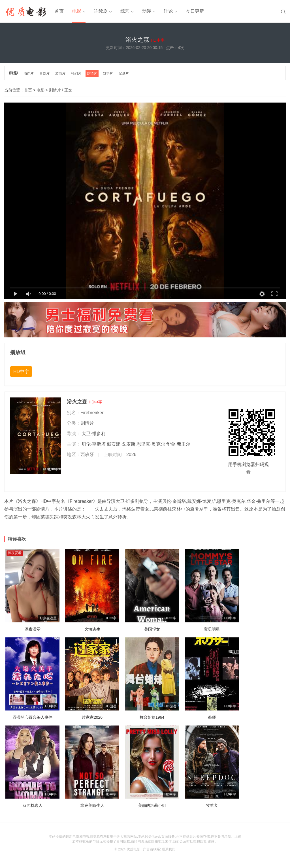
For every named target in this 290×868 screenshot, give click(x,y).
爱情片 (60, 73)
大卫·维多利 (93, 434)
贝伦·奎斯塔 (93, 444)
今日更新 (195, 11)
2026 (131, 455)
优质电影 (133, 849)
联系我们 (169, 849)
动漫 (147, 11)
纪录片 (124, 73)
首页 (59, 11)
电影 (77, 11)
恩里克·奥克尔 (151, 444)
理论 (169, 11)
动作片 (29, 73)
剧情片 (92, 73)
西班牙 (87, 455)
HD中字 (21, 372)
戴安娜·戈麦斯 (121, 444)
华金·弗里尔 (178, 444)
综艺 (125, 11)
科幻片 (76, 73)
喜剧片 (44, 73)
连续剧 (101, 11)
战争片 (108, 73)
